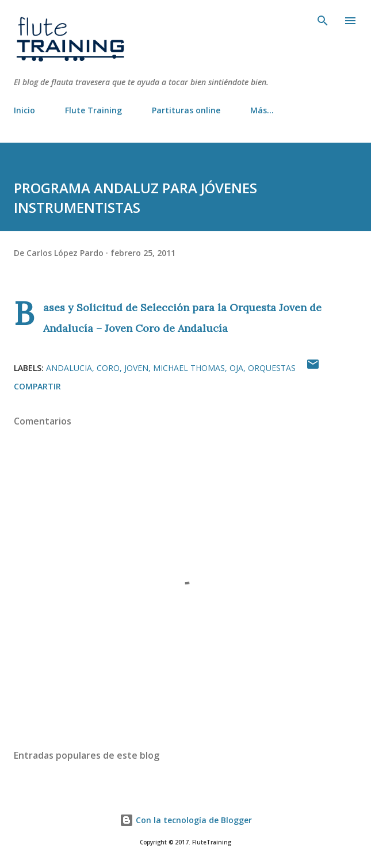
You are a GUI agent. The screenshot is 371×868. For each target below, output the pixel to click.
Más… (262, 110)
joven (136, 368)
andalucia (69, 368)
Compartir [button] (37, 386)
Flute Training (93, 110)
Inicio (24, 110)
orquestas (272, 368)
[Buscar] (323, 21)
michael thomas (189, 368)
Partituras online (186, 110)
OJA (236, 368)
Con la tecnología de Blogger (186, 820)
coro (108, 368)
